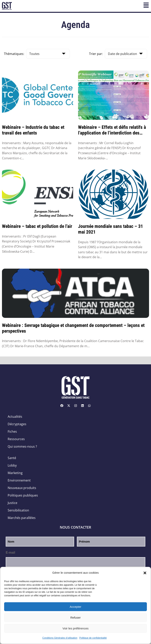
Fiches (12, 431)
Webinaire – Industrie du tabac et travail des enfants (33, 130)
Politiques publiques (23, 495)
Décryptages (17, 424)
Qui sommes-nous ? (22, 446)
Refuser (76, 618)
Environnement (19, 480)
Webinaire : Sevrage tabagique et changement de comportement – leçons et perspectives (73, 328)
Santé (12, 458)
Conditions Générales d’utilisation (60, 638)
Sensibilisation (18, 510)
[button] (145, 573)
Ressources (16, 439)
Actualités (15, 417)
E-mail (10, 553)
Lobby (12, 465)
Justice (12, 503)
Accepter (75, 607)
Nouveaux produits (22, 488)
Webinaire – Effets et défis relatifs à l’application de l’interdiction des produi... (112, 130)
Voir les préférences (76, 628)
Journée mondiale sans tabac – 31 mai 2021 (110, 229)
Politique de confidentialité (93, 638)
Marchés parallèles (22, 518)
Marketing (15, 473)
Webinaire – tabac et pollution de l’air (37, 226)
